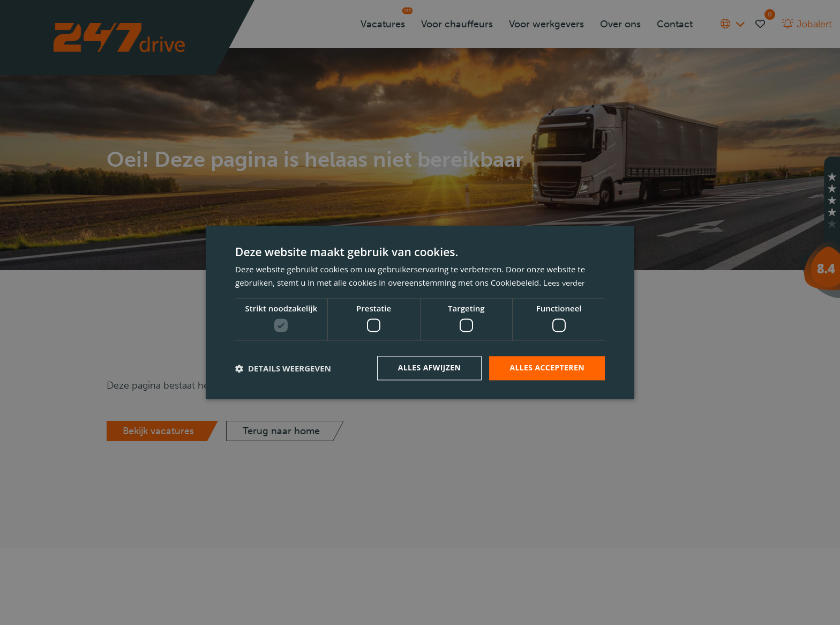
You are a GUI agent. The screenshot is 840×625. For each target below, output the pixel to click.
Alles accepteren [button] (547, 368)
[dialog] (420, 312)
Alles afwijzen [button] (430, 368)
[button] (283, 368)
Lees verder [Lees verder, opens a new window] (564, 284)
